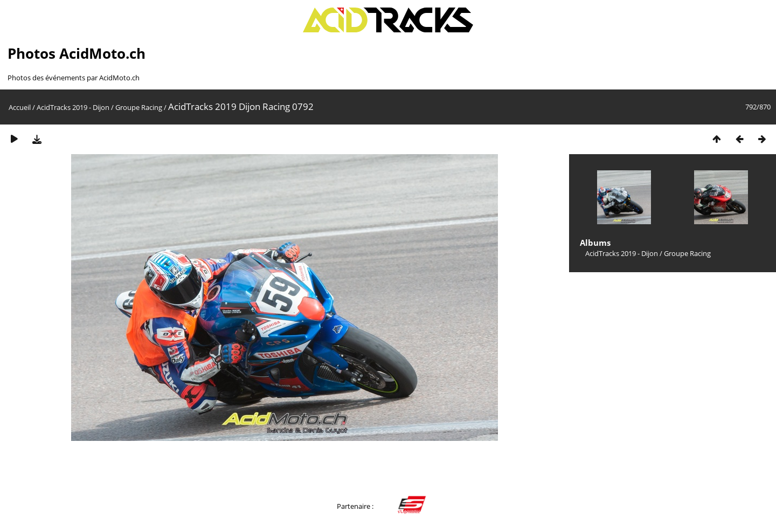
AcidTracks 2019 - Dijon (73, 107)
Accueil (20, 107)
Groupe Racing (139, 107)
